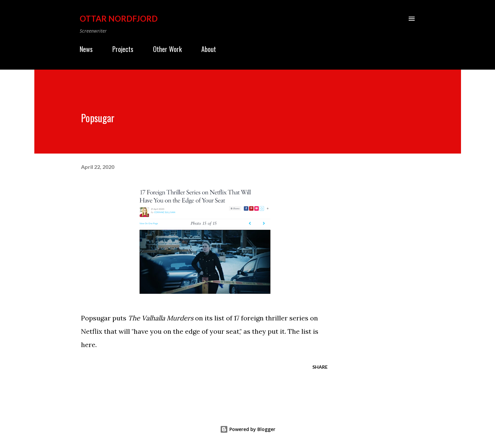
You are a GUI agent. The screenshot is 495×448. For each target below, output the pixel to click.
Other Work (167, 49)
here (88, 345)
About (209, 49)
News (86, 49)
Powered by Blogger (248, 429)
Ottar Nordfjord (119, 18)
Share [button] (320, 367)
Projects (123, 49)
